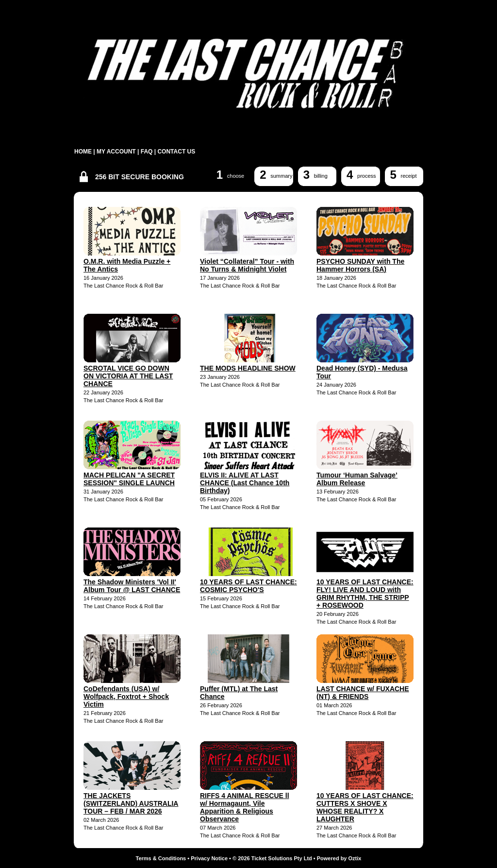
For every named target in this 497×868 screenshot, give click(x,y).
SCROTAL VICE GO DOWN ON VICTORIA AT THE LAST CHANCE (128, 376)
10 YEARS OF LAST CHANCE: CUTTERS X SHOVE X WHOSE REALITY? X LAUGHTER (365, 807)
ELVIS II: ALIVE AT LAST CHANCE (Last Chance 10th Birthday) (245, 483)
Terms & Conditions (161, 858)
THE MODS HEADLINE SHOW (248, 368)
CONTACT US (176, 152)
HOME (83, 152)
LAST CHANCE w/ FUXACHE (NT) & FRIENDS (363, 693)
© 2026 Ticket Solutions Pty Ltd (272, 858)
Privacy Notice (209, 858)
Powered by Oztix (339, 858)
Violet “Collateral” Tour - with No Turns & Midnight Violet (247, 265)
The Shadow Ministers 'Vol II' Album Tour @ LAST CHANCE (132, 586)
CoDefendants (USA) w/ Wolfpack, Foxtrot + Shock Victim (126, 697)
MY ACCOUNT (116, 152)
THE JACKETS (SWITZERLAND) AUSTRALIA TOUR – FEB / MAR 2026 (131, 803)
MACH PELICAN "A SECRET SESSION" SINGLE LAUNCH (129, 479)
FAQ (147, 152)
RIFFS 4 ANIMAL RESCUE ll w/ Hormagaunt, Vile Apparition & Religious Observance (245, 807)
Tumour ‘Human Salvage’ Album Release (357, 479)
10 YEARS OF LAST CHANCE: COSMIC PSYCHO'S (248, 586)
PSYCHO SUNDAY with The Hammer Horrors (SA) (360, 265)
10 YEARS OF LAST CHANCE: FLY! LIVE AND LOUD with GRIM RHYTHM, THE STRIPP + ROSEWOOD (365, 594)
